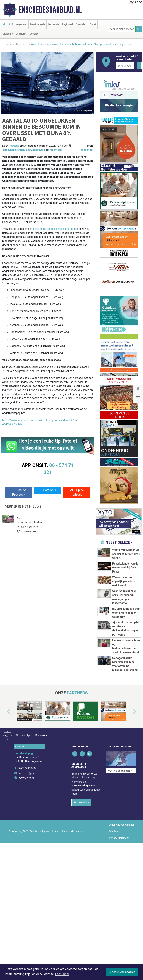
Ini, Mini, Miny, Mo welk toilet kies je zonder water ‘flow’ (126, 613)
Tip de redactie (77, 492)
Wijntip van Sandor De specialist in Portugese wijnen (126, 554)
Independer (86, 150)
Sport (93, 24)
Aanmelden (81, 802)
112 (11, 24)
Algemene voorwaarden (122, 825)
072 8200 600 (27, 768)
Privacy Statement (119, 838)
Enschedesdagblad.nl (50, 10)
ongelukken (24, 150)
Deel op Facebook (19, 492)
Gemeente (54, 24)
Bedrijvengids (38, 24)
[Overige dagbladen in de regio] (121, 771)
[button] (4, 712)
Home (8, 44)
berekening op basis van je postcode (55, 229)
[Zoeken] (139, 29)
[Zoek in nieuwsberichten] (122, 29)
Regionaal (67, 24)
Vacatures (21, 34)
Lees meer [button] (62, 974)
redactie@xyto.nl (29, 773)
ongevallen (9, 150)
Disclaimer (115, 831)
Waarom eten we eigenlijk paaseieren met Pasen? (124, 581)
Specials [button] (81, 24)
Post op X (48, 490)
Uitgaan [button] (7, 34)
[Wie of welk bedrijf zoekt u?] (125, 66)
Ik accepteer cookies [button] (122, 972)
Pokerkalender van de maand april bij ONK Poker (125, 568)
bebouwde (39, 150)
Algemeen (22, 24)
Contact (34, 34)
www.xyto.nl (26, 778)
